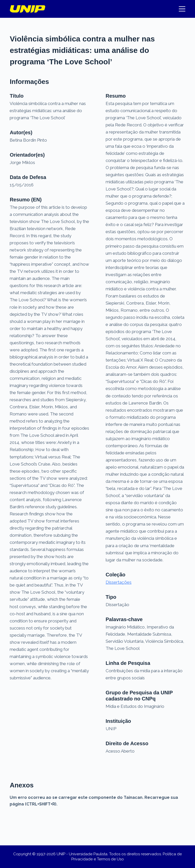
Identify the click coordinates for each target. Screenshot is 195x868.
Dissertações (119, 582)
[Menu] (182, 9)
